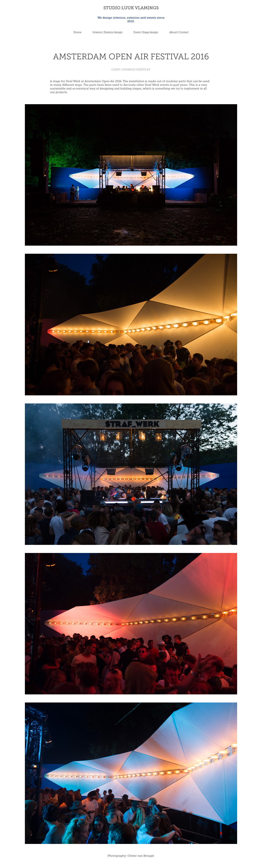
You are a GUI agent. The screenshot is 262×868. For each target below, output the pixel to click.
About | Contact (179, 32)
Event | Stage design (146, 32)
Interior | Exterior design (108, 32)
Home (77, 32)
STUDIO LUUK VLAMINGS (131, 8)
